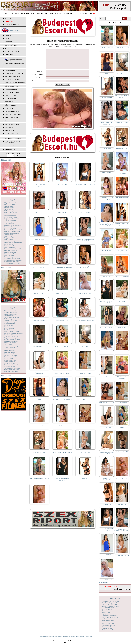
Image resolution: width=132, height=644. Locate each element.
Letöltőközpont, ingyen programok (22, 13)
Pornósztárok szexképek (11, 330)
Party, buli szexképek (10, 322)
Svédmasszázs (11, 127)
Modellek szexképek (10, 311)
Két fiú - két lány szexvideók (110, 604)
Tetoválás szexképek (10, 357)
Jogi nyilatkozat (44, 636)
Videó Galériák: (115, 598)
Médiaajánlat (88, 636)
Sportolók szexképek (10, 343)
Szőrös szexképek (9, 351)
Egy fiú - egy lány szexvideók (110, 601)
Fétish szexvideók (107, 609)
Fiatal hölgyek (11, 99)
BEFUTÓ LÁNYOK (11, 45)
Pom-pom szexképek (10, 327)
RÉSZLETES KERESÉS (12, 25)
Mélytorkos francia (13, 118)
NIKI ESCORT (85, 456)
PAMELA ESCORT (39, 324)
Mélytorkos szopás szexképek (13, 260)
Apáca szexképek (9, 208)
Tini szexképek (9, 358)
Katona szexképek (9, 247)
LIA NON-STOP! (85, 377)
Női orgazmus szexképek (11, 317)
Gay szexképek (9, 235)
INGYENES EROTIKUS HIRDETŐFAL (12, 142)
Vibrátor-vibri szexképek (11, 370)
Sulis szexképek (9, 344)
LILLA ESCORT (85, 217)
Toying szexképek (9, 363)
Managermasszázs (12, 124)
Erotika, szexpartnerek (84, 13)
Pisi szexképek (8, 325)
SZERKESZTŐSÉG (11, 146)
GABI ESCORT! (122, 327)
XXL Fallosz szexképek (11, 371)
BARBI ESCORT (39, 298)
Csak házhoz (10, 70)
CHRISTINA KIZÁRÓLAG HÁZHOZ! (85, 244)
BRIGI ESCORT (107, 250)
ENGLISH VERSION (15, 30)
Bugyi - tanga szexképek (11, 217)
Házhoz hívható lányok (15, 64)
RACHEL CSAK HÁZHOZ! (85, 324)
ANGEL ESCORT (62, 243)
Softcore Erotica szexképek (12, 339)
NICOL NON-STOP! (85, 298)
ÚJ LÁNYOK (9, 39)
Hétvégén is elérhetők (14, 73)
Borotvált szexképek (10, 216)
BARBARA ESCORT (39, 351)
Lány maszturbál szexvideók (110, 617)
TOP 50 (7, 48)
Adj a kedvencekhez (69, 636)
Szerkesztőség (80, 636)
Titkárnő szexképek (10, 360)
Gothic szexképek (9, 236)
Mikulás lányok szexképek (12, 263)
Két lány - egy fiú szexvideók (110, 606)
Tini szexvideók (106, 627)
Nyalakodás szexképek (11, 320)
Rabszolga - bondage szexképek (14, 333)
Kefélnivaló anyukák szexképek (14, 249)
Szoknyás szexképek (10, 349)
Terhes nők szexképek (11, 355)
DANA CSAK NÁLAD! (62, 351)
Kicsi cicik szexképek (11, 250)
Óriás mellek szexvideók (109, 622)
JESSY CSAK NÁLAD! (39, 430)
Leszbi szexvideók (107, 619)
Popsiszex (9, 102)
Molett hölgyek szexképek (12, 312)
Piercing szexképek (10, 324)
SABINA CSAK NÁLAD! (62, 377)
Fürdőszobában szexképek (12, 233)
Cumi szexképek (9, 223)
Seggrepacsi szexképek (11, 336)
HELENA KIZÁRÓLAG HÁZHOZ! (122, 97)
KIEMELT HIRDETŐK (12, 51)
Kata (39, 403)
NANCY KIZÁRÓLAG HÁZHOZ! (107, 453)
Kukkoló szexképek (10, 252)
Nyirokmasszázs (12, 130)
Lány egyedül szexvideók (109, 616)
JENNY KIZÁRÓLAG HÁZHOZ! (85, 189)
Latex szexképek (9, 255)
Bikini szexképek (9, 211)
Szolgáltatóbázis (55, 13)
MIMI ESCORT (122, 504)
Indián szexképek (9, 244)
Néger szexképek (9, 316)
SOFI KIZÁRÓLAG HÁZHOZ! (62, 456)
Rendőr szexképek (10, 335)
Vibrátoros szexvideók (108, 630)
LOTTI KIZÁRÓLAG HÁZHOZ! (62, 403)
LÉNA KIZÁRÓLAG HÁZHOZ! (62, 271)
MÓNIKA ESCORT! (39, 456)
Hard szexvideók (107, 612)
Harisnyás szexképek (10, 241)
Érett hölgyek (11, 96)
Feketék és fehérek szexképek (13, 231)
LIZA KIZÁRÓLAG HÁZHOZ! (62, 430)
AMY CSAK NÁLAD (85, 271)
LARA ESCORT (39, 243)
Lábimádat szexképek (11, 254)
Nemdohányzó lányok (14, 67)
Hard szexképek (9, 239)
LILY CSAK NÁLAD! (39, 271)
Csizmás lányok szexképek (12, 222)
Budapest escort (12, 134)
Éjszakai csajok (11, 121)
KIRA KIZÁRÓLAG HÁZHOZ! (39, 483)
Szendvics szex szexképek (12, 346)
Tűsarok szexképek (10, 366)
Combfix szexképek (10, 220)
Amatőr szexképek (10, 204)
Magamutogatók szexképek (12, 258)
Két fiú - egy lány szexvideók (110, 603)
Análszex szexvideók (108, 608)
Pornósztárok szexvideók (109, 625)
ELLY (107, 376)
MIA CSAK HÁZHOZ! (107, 352)
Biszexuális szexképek (11, 212)
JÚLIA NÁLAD (62, 217)
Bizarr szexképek (9, 214)
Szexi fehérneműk (12, 92)
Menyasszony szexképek (11, 262)
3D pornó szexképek (10, 203)
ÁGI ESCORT (39, 377)
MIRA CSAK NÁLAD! (62, 298)
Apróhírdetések (42, 13)
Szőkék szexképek (10, 347)
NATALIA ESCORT (62, 324)
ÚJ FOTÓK (8, 42)
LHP (6, 13)
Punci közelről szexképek (12, 331)
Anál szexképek (9, 206)
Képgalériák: (14, 200)
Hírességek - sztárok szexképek (13, 243)
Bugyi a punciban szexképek (13, 219)
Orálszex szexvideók (108, 620)
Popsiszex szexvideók (108, 623)
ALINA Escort (85, 483)
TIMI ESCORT (85, 430)
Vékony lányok (11, 86)
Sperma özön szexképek (11, 341)
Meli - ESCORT (107, 277)
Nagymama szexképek (11, 314)
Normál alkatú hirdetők (15, 83)
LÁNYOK (8, 35)
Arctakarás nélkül (13, 111)
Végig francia (11, 105)
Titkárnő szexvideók (108, 628)
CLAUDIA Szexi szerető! (39, 217)
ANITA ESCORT (62, 189)
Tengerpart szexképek (11, 354)
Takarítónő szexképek (11, 352)
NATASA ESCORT (39, 511)
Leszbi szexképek (9, 257)
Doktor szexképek (9, 227)
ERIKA (85, 403)
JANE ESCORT (85, 351)
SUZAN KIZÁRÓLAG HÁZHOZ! (62, 484)
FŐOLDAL (8, 18)
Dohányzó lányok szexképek (13, 225)
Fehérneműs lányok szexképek (13, 230)
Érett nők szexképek (10, 228)
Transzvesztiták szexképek (12, 365)
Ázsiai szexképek (9, 209)
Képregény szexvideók (108, 614)
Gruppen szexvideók (108, 611)
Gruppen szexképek (10, 238)
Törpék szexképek (9, 362)
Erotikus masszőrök (13, 76)
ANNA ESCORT (107, 504)
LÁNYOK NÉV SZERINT (13, 138)
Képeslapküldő (69, 13)
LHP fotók (9, 108)
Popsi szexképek (9, 328)
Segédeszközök (11, 89)
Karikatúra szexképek (11, 246)
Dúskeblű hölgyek (13, 80)
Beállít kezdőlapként (56, 636)
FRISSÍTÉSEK (9, 55)
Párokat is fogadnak (13, 115)
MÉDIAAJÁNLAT (11, 149)
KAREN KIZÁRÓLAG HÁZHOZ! (39, 189)
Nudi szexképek (9, 319)
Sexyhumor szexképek (11, 338)
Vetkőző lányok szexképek (12, 368)
